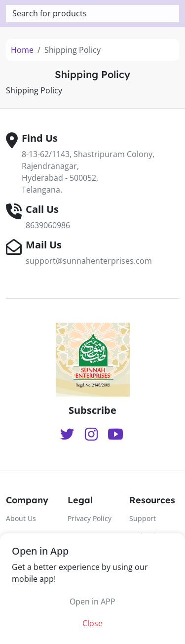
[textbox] (92, 13)
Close (92, 623)
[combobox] (92, 14)
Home (22, 50)
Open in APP (92, 602)
